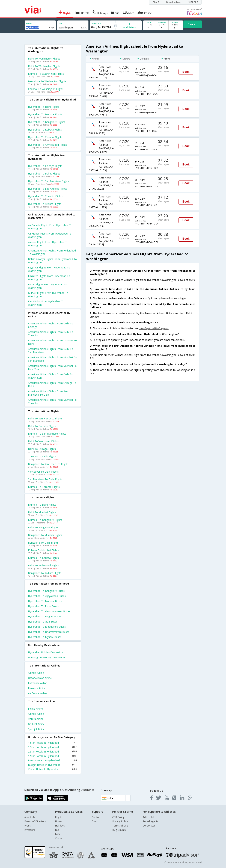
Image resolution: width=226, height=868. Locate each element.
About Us (30, 817)
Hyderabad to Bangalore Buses (46, 591)
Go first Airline (36, 724)
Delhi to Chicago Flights (42, 449)
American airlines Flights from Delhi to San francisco (51, 351)
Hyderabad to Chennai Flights (45, 137)
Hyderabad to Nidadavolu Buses (47, 627)
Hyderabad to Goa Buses (43, 622)
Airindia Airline (36, 673)
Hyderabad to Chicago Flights (45, 166)
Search (193, 24)
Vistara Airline (36, 719)
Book (186, 72)
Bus (57, 830)
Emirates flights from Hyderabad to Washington (49, 278)
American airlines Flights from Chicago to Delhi (52, 384)
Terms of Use (120, 826)
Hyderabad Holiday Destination (46, 652)
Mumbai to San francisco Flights (47, 434)
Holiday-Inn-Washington (154, 328)
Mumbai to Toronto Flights (44, 487)
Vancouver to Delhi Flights (43, 472)
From (29, 24)
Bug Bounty (119, 830)
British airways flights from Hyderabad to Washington (52, 261)
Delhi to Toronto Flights (42, 426)
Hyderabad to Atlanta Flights (45, 204)
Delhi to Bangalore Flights (43, 527)
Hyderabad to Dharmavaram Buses (49, 632)
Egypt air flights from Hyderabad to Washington (49, 269)
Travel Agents (151, 821)
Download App (174, 2)
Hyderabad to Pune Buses (43, 606)
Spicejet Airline (36, 729)
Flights (59, 817)
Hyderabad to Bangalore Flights (47, 122)
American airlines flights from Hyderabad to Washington (52, 252)
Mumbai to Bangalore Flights (45, 520)
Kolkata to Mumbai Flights (43, 550)
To (60, 24)
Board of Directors (35, 821)
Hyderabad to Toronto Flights (45, 196)
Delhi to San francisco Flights (45, 418)
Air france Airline (38, 693)
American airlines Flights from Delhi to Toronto (51, 334)
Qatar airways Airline (40, 678)
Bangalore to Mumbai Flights (45, 535)
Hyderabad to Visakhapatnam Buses (49, 611)
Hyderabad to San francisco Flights (49, 181)
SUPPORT (193, 2)
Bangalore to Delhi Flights (43, 543)
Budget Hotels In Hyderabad (53, 765)
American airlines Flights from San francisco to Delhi (48, 393)
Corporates (149, 826)
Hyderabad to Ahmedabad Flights (47, 145)
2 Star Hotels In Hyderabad (53, 752)
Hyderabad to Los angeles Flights (48, 189)
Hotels (59, 821)
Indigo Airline (35, 709)
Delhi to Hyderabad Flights (44, 565)
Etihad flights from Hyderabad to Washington (48, 286)
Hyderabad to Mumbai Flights (45, 114)
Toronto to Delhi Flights (42, 456)
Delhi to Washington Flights (44, 59)
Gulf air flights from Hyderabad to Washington (48, 295)
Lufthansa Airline (38, 683)
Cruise (59, 838)
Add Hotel (148, 817)
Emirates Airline (37, 688)
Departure (96, 23)
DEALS (156, 2)
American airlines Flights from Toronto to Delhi (52, 342)
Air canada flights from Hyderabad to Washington (50, 227)
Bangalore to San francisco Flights (48, 464)
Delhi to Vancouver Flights (43, 441)
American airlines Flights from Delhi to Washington (51, 376)
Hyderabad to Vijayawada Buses (47, 596)
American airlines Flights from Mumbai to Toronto (52, 401)
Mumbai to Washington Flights (46, 74)
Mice (58, 834)
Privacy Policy (120, 821)
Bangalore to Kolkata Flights (45, 573)
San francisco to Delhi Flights (45, 479)
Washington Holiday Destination (46, 657)
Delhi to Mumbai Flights (42, 512)
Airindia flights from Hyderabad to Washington (48, 244)
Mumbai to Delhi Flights (42, 505)
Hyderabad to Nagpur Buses (45, 616)
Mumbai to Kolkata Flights (43, 558)
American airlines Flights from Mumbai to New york (52, 368)
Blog (94, 821)
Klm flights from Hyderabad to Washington (46, 303)
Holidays (60, 826)
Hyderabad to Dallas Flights (44, 174)
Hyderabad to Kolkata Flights (45, 130)
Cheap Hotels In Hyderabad (53, 769)
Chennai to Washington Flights (46, 89)
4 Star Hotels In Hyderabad (53, 743)
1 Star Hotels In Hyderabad (53, 756)
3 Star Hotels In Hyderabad (53, 747)
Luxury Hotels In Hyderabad (53, 760)
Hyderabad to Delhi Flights (44, 107)
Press (28, 826)
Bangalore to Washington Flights (47, 81)
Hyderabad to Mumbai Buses (45, 601)
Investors (30, 830)
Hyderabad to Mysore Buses (45, 637)
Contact (96, 817)
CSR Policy (118, 817)
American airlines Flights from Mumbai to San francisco (52, 359)
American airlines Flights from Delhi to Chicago (51, 325)
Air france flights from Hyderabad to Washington (50, 235)
